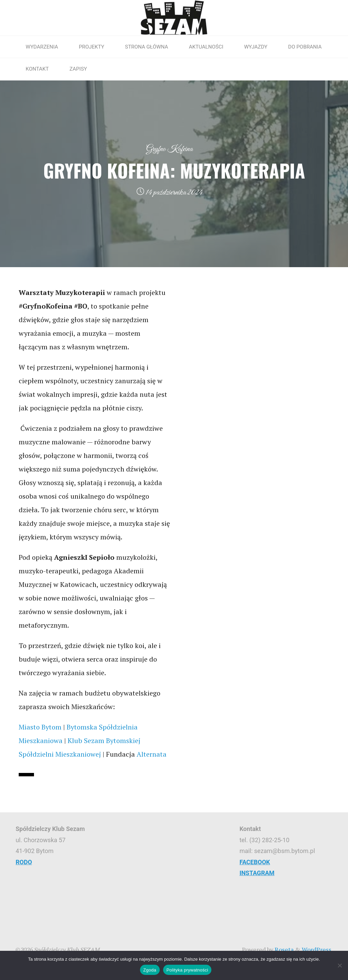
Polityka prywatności (187, 970)
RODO (24, 862)
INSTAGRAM (257, 873)
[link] (40, 727)
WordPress (317, 949)
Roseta (283, 949)
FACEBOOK (255, 862)
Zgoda (150, 970)
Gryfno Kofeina (169, 149)
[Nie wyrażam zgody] (340, 965)
